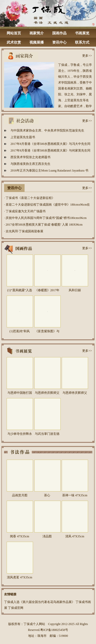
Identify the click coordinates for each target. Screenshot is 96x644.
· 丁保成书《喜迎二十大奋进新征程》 (29, 198)
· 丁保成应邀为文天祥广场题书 (25, 211)
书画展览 (82, 33)
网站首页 (14, 33)
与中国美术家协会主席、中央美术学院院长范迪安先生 (47, 130)
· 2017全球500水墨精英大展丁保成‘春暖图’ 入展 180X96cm (43, 225)
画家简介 (37, 33)
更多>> (87, 56)
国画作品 (59, 33)
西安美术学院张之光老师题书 (30, 157)
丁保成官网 (16, 608)
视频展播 (37, 42)
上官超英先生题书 (23, 137)
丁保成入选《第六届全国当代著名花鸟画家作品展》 (39, 602)
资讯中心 (59, 42)
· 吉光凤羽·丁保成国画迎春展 (24, 231)
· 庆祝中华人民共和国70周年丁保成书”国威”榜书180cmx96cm (45, 218)
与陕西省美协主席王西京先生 (30, 164)
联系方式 (82, 42)
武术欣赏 (14, 42)
